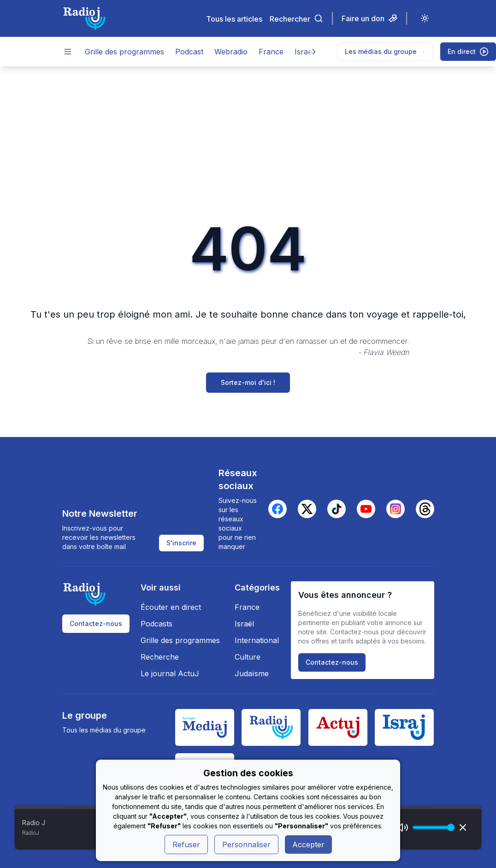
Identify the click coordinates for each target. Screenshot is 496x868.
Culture (248, 657)
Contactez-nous (96, 623)
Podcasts (156, 624)
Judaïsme (252, 673)
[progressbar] (431, 827)
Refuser (186, 844)
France (271, 52)
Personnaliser (246, 844)
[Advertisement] (248, 136)
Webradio (231, 52)
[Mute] (403, 827)
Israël (304, 52)
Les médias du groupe (385, 51)
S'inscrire (181, 543)
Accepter (308, 844)
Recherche (160, 657)
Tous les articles (234, 19)
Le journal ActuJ (170, 673)
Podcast (189, 52)
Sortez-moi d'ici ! (248, 382)
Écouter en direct (171, 607)
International (257, 640)
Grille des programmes (124, 52)
